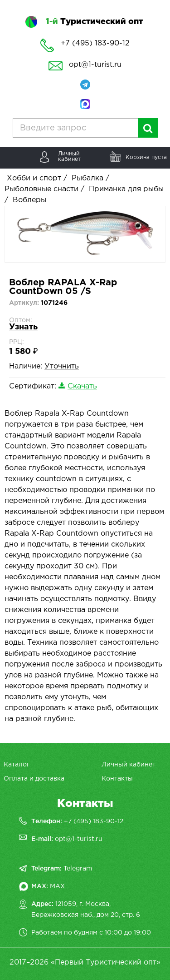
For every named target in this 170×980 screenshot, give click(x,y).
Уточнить (62, 366)
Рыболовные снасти (41, 189)
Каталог (17, 765)
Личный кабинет (129, 765)
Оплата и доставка (34, 779)
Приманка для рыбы (126, 189)
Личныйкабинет (69, 157)
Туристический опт (94, 22)
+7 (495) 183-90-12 (94, 821)
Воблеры (29, 200)
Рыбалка (87, 178)
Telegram (78, 869)
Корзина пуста (146, 157)
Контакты (117, 779)
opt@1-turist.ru (95, 65)
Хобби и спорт (34, 178)
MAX (57, 886)
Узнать (23, 327)
